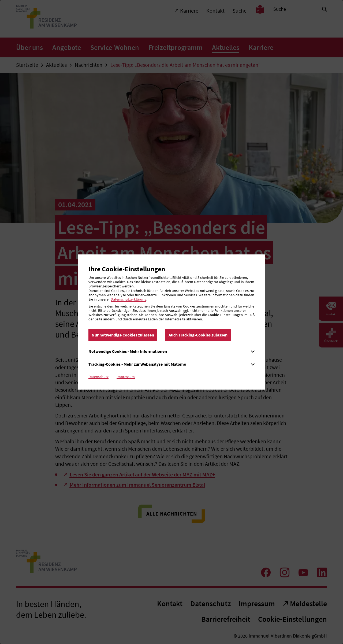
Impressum (126, 377)
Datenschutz (98, 377)
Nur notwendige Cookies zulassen (123, 335)
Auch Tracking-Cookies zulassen (198, 335)
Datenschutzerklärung (128, 299)
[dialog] (171, 322)
